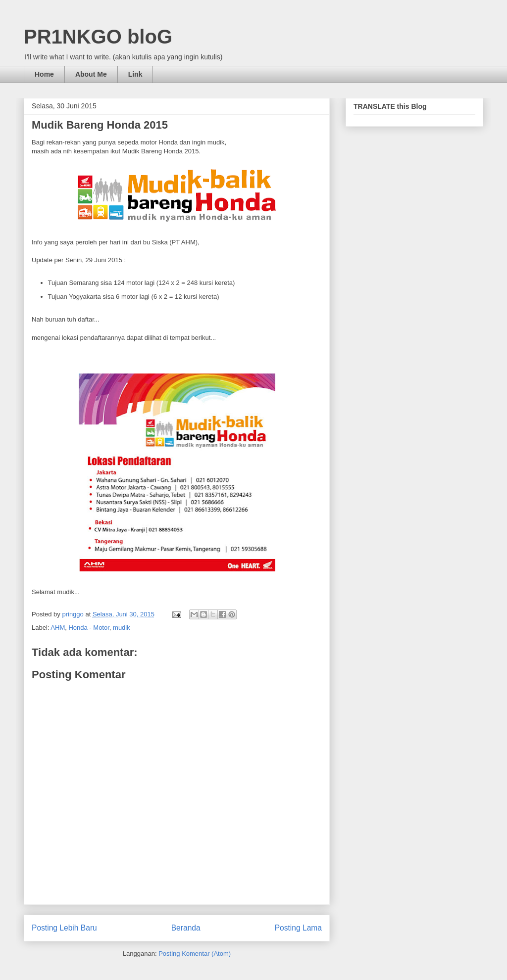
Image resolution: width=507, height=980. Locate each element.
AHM (58, 628)
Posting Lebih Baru (64, 928)
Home (44, 74)
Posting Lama (298, 928)
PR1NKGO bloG (98, 37)
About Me (91, 74)
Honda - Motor (89, 628)
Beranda (186, 928)
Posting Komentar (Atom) (195, 954)
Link (135, 74)
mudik (122, 628)
